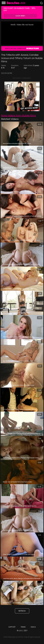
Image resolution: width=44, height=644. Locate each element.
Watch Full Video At (22, 48)
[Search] (41, 3)
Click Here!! (20, 16)
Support (12, 627)
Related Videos (10, 119)
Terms (23, 627)
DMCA (33, 627)
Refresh (22, 611)
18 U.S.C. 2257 (22, 631)
